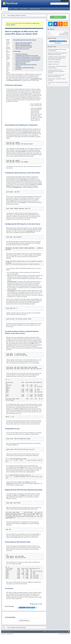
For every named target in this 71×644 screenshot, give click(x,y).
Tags (10, 9)
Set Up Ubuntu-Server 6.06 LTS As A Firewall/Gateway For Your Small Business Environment (56, 72)
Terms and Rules (61, 634)
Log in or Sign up (65, 1)
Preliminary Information (21, 54)
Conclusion (18, 69)
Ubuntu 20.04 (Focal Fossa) (23, 44)
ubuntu (67, 33)
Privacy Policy (67, 634)
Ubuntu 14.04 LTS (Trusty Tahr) (24, 47)
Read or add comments (64, 35)
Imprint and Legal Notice (60, 632)
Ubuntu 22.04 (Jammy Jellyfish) (24, 43)
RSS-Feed (69, 632)
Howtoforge (7, 634)
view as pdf (34, 604)
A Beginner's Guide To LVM (53, 64)
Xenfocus (10, 632)
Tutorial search (7, 12)
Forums (16, 9)
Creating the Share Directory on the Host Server (28, 57)
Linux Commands (24, 9)
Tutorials (5, 9)
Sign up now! (58, 17)
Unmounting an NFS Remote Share (25, 68)
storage (64, 33)
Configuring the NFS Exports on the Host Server (28, 59)
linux (61, 33)
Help (53, 632)
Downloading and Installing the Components (27, 56)
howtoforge (66, 32)
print (41, 604)
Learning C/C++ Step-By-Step (54, 62)
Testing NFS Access (21, 63)
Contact (49, 632)
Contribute (45, 632)
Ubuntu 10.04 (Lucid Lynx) (22, 49)
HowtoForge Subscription (35, 9)
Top (66, 632)
